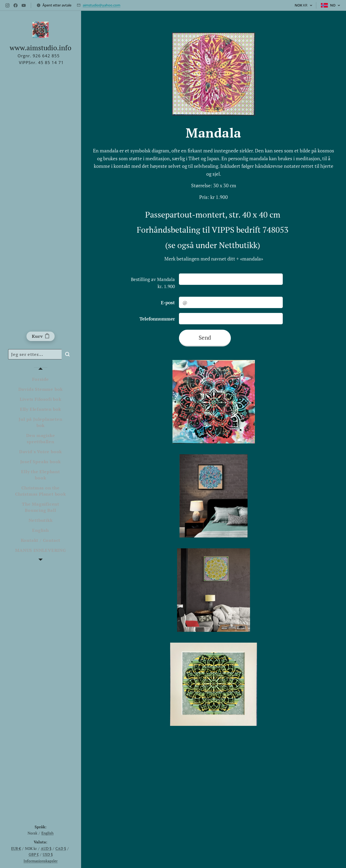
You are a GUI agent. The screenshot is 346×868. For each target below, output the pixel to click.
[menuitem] (41, 379)
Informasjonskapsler (41, 861)
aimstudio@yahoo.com (102, 5)
